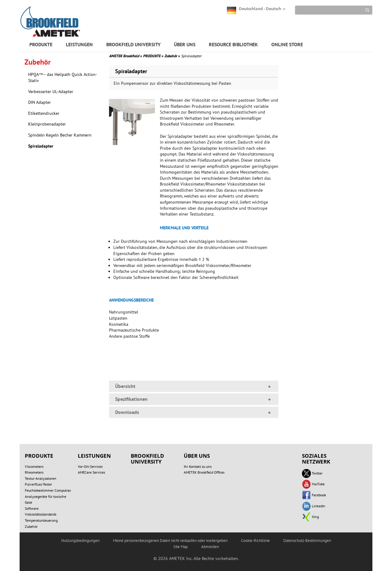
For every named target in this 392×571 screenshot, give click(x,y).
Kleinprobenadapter (47, 124)
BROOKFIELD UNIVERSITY (133, 44)
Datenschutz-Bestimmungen (307, 541)
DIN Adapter (40, 102)
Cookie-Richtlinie (255, 541)
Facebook (314, 495)
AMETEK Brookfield (125, 56)
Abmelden (210, 547)
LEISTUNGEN (79, 44)
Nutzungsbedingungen (80, 541)
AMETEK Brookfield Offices (204, 472)
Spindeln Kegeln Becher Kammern (60, 135)
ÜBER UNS (185, 44)
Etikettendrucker (44, 113)
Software (32, 508)
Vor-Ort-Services (90, 466)
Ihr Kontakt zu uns (198, 466)
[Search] (334, 10)
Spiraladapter (41, 146)
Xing (310, 517)
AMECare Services (91, 472)
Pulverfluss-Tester (38, 484)
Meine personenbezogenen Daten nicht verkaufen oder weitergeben (170, 541)
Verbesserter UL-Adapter (51, 92)
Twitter (312, 473)
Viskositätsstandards (41, 514)
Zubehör (172, 56)
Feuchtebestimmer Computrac (48, 490)
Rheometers (34, 472)
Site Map (181, 547)
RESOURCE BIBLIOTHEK (233, 44)
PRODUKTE (41, 44)
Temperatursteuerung (41, 520)
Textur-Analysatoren (41, 478)
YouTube (313, 484)
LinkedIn (314, 506)
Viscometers (34, 466)
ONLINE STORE (287, 44)
